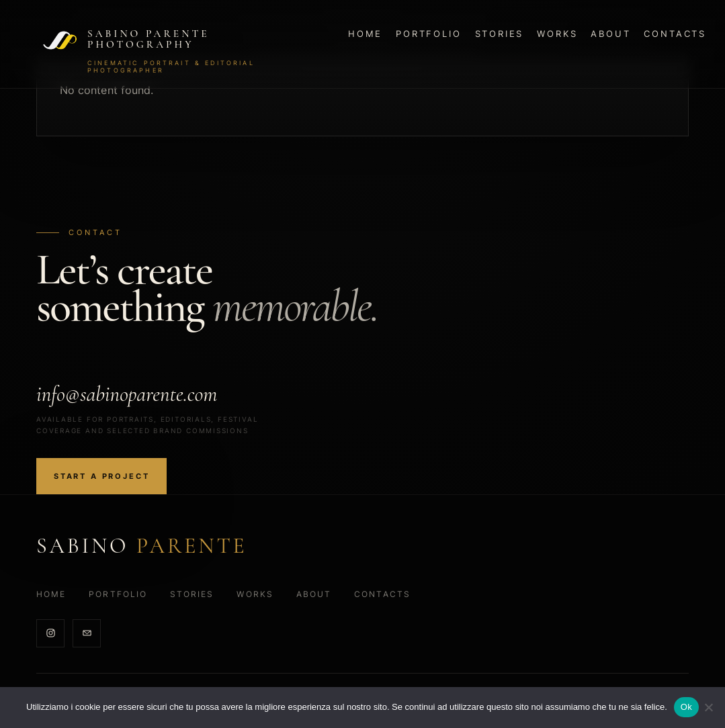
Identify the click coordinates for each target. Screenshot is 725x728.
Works (557, 34)
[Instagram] (50, 633)
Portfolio (428, 34)
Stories (500, 34)
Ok (686, 707)
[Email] (87, 633)
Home (365, 34)
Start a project (101, 476)
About (610, 34)
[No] (708, 707)
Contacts (675, 34)
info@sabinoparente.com (127, 394)
